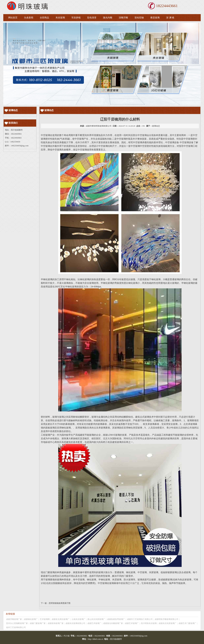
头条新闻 (29, 18)
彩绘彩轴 (139, 18)
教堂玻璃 (155, 18)
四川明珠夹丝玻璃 (149, 623)
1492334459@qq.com (20, 146)
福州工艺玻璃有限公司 (16, 627)
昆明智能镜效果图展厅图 (60, 603)
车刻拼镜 (76, 18)
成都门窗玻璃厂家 (38, 623)
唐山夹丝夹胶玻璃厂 (96, 619)
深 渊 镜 (170, 18)
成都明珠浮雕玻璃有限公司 (166, 619)
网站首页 (13, 18)
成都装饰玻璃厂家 (56, 623)
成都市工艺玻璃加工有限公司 (140, 619)
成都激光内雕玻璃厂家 (113, 623)
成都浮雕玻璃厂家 (14, 619)
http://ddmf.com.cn (96, 639)
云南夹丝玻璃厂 (78, 619)
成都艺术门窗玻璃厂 (187, 623)
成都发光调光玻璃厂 (61, 619)
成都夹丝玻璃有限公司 (75, 623)
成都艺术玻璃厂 (94, 623)
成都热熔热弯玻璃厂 (116, 619)
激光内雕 (108, 18)
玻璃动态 (156, 126)
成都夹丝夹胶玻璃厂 (167, 623)
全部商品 (44, 18)
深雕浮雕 (123, 18)
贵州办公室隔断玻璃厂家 (17, 623)
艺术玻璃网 (45, 619)
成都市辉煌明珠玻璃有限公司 (99, 126)
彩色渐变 (92, 18)
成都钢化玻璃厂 (31, 619)
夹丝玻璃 (60, 18)
